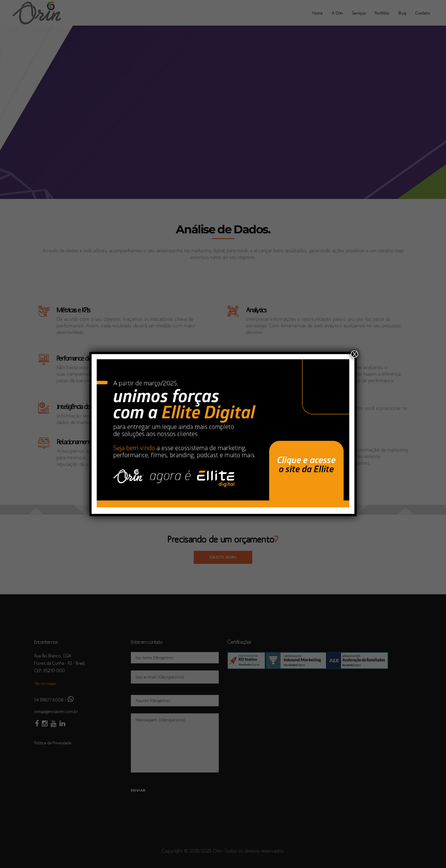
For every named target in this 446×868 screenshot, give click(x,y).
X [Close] (354, 354)
